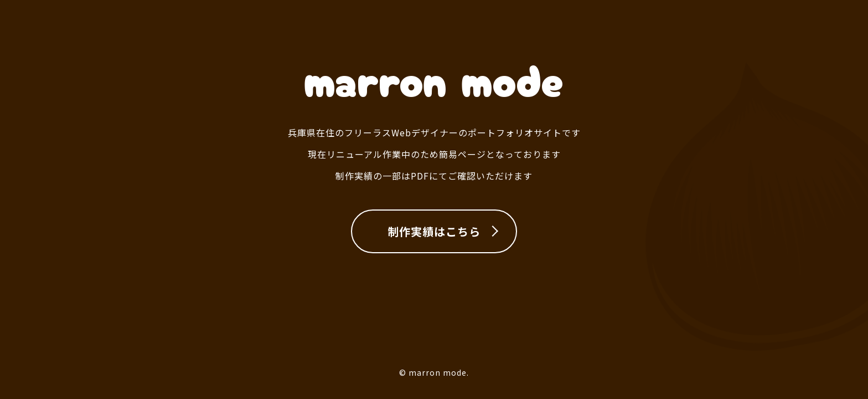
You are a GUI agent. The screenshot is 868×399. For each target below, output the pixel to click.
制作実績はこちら (434, 231)
